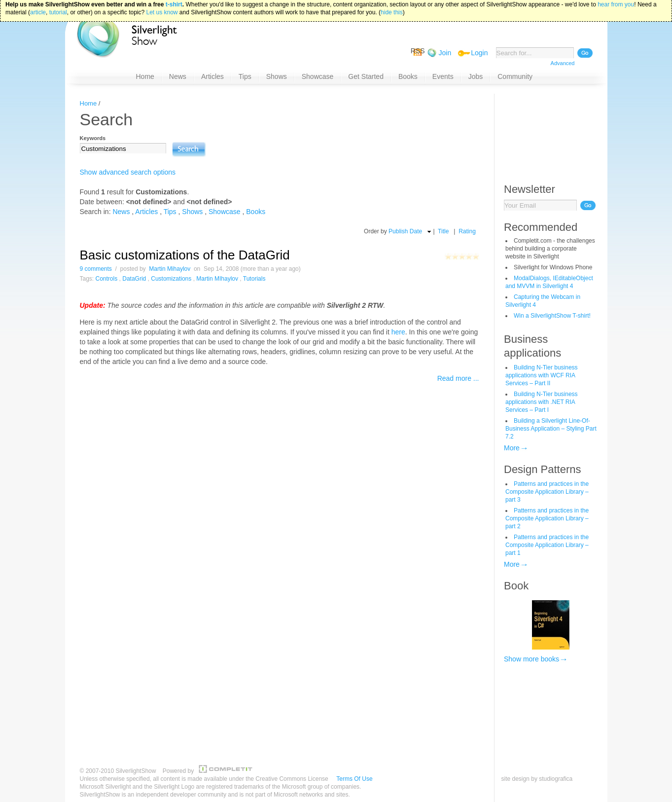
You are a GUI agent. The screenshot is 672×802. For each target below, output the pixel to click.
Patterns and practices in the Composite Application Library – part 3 (547, 492)
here (398, 332)
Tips (170, 212)
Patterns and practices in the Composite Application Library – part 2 (547, 518)
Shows (192, 212)
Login (479, 53)
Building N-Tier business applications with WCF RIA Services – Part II (542, 375)
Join (445, 53)
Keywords (93, 138)
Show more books (531, 659)
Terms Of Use (354, 779)
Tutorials (254, 279)
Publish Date (405, 231)
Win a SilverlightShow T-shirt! (552, 316)
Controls (107, 279)
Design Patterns (543, 469)
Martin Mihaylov (170, 269)
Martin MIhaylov (217, 279)
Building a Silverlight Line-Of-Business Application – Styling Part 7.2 (551, 429)
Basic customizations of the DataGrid (185, 255)
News (121, 212)
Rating (467, 231)
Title (443, 231)
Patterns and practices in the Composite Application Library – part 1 (547, 545)
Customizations (171, 279)
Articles (146, 212)
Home (88, 103)
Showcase (225, 212)
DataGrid (134, 279)
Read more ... (458, 378)
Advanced (563, 63)
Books (256, 212)
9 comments (96, 269)
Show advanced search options (128, 172)
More (512, 448)
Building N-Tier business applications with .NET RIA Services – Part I (542, 402)
